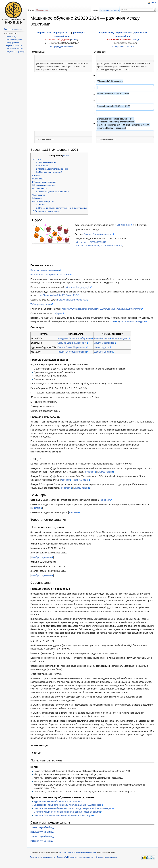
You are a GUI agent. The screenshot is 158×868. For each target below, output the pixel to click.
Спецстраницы (12, 43)
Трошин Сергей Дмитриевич (72, 352)
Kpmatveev (51, 40)
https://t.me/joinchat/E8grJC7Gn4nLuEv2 (64, 295)
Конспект (90, 472)
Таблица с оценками (41, 304)
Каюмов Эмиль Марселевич (72, 347)
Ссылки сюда (12, 37)
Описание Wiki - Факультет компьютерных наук (76, 861)
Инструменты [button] (11, 34)
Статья (31, 10)
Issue (113, 321)
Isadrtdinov (112, 40)
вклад (75, 40)
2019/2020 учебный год (43, 831)
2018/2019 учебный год (43, 835)
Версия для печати (14, 46)
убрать (66, 156)
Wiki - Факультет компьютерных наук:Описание (78, 856)
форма (59, 313)
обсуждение (64, 40)
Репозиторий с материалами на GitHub (51, 275)
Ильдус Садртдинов (105, 343)
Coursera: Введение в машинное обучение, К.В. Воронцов (63, 819)
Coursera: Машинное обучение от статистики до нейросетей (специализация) (73, 812)
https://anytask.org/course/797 (72, 300)
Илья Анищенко (121, 338)
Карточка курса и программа (45, 270)
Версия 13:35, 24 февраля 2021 (116, 33)
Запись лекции (106, 472)
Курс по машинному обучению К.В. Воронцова (58, 805)
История (115, 10)
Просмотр (104, 10)
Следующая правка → (123, 46)
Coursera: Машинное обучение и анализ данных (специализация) (67, 815)
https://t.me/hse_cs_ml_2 (78, 287)
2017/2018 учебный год (43, 840)
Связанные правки (14, 40)
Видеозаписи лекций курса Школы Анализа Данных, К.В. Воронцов (68, 808)
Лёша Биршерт (102, 338)
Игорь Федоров (102, 347)
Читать (95, 10)
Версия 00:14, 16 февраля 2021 (54, 33)
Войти (153, 3)
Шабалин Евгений (104, 352)
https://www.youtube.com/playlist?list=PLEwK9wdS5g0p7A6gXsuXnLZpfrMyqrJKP (102, 309)
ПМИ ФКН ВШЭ (123, 225)
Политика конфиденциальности (43, 861)
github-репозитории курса (133, 321)
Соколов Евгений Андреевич (99, 234)
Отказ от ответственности (107, 861)
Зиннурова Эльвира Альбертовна (75, 338)
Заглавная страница (13, 29)
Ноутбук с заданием (42, 561)
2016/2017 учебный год (43, 845)
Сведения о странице (15, 52)
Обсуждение (42, 10)
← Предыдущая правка (62, 46)
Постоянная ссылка (14, 49)
